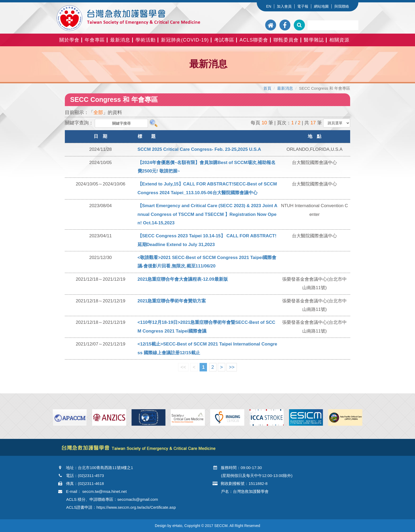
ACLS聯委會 (254, 40)
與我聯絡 (342, 6)
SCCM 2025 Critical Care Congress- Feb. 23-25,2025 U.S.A (199, 149)
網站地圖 (321, 6)
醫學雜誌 (314, 40)
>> (232, 367)
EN (269, 6)
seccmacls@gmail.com (138, 499)
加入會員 (284, 6)
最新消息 (120, 40)
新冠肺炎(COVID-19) (185, 40)
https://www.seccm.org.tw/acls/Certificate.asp (136, 507)
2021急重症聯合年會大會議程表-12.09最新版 (183, 279)
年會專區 (95, 40)
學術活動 (146, 40)
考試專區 (224, 40)
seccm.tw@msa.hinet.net (105, 491)
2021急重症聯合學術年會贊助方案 (172, 301)
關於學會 (69, 40)
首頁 (267, 88)
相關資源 (339, 40)
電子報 (303, 6)
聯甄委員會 (286, 40)
